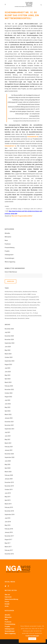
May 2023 (8, 375)
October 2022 (9, 393)
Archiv (7, 606)
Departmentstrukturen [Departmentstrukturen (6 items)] (11, 297)
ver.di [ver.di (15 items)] (18, 316)
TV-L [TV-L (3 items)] (31, 313)
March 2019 (8, 504)
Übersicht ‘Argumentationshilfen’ (22, 216)
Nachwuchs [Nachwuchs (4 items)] (26, 305)
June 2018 (8, 522)
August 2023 (8, 365)
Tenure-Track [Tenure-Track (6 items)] (25, 313)
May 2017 (8, 543)
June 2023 (8, 372)
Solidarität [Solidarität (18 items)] (23, 310)
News (6, 240)
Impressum (8, 597)
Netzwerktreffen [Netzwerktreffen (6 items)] (35, 305)
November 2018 (9, 511)
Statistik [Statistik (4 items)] (29, 310)
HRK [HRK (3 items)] (26, 302)
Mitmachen (8, 237)
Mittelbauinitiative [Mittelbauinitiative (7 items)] (16, 305)
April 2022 (8, 411)
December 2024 (9, 336)
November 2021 (9, 425)
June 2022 (8, 404)
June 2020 (8, 461)
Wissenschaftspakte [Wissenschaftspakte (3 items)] (11, 318)
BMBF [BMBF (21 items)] (29, 294)
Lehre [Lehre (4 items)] (39, 302)
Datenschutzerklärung (11, 599)
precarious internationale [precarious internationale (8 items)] (29, 308)
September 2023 (10, 361)
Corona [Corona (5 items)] (34, 294)
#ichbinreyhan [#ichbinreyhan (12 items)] (18, 292)
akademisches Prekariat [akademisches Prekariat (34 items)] (30, 292)
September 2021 (10, 429)
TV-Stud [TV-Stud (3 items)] (35, 313)
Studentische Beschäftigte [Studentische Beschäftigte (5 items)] (13, 313)
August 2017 (8, 540)
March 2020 (8, 472)
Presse (7, 602)
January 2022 (9, 418)
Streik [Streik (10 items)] (34, 310)
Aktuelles (7, 233)
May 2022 (8, 407)
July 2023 (7, 368)
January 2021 (9, 450)
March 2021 (8, 443)
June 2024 (8, 347)
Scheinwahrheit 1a (10, 146)
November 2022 (9, 390)
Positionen (8, 244)
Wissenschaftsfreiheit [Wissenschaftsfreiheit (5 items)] (35, 316)
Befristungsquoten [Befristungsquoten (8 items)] (17, 294)
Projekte (7, 251)
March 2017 (8, 547)
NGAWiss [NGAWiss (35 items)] (8, 308)
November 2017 (9, 536)
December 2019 (9, 482)
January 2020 (9, 479)
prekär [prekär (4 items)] (13, 310)
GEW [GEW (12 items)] (38, 300)
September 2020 (10, 457)
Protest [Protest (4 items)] (17, 310)
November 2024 (9, 340)
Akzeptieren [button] (32, 639)
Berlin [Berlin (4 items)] (25, 294)
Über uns (7, 595)
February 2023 (9, 386)
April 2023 (8, 379)
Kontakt (7, 604)
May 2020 (8, 465)
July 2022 (7, 400)
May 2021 (8, 440)
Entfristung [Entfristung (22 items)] (22, 297)
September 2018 (10, 515)
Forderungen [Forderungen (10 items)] (24, 300)
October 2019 (9, 490)
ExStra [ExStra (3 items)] (7, 300)
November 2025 (9, 329)
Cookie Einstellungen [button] (32, 636)
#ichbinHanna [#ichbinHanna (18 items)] (9, 292)
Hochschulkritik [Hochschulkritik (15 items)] (9, 302)
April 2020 (8, 468)
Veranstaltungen (9, 258)
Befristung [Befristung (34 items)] (8, 294)
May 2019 (8, 497)
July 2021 (7, 432)
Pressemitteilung (10, 248)
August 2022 (8, 397)
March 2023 (8, 382)
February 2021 (9, 447)
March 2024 (8, 354)
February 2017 (9, 550)
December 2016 (9, 554)
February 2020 (9, 475)
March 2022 (8, 415)
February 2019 (9, 507)
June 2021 (8, 436)
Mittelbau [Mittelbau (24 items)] (8, 305)
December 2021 (9, 422)
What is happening (10, 262)
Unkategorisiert (9, 255)
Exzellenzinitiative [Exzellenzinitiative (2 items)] (15, 300)
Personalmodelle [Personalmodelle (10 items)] (16, 308)
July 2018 (7, 518)
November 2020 (9, 454)
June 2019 (8, 493)
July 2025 (7, 332)
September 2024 (10, 343)
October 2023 (9, 357)
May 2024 (8, 350)
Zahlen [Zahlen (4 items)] (27, 318)
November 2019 (9, 486)
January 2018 (9, 532)
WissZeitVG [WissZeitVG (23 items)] (21, 318)
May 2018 (8, 525)
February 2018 (9, 529)
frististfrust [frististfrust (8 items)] (32, 300)
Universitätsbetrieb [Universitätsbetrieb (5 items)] (10, 316)
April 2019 (8, 500)
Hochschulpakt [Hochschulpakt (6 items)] (19, 302)
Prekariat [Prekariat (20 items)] (7, 310)
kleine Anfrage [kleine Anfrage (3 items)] (32, 302)
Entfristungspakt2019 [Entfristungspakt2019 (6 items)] (32, 297)
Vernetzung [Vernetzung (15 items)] (24, 316)
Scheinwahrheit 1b (33, 137)
